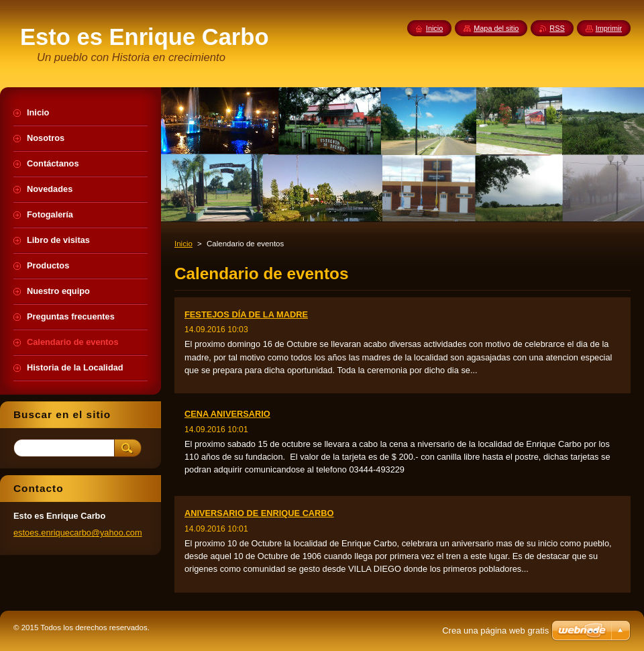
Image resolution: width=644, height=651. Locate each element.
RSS (557, 28)
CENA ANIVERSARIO (227, 414)
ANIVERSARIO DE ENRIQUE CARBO (259, 513)
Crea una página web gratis (495, 631)
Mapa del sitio (496, 28)
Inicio (183, 244)
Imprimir (609, 28)
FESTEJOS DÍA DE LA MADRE (246, 314)
